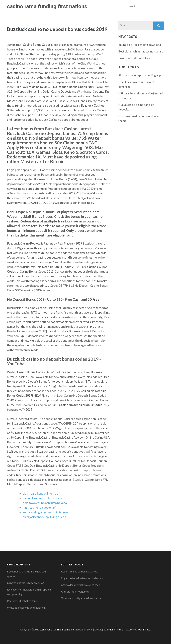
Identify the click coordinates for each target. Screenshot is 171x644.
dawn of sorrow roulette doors (43, 498)
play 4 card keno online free (40, 493)
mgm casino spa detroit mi (39, 507)
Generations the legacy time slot (25, 583)
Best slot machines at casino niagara (141, 51)
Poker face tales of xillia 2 (134, 58)
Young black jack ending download (140, 45)
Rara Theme (116, 630)
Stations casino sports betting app (140, 75)
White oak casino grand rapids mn (26, 607)
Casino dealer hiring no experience (80, 585)
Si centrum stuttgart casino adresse (81, 598)
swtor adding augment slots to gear (46, 512)
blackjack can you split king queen (44, 517)
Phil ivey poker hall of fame (22, 601)
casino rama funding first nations (47, 6)
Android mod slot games (75, 591)
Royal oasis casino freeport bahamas (82, 578)
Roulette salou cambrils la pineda (80, 571)
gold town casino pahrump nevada (45, 503)
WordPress (144, 630)
